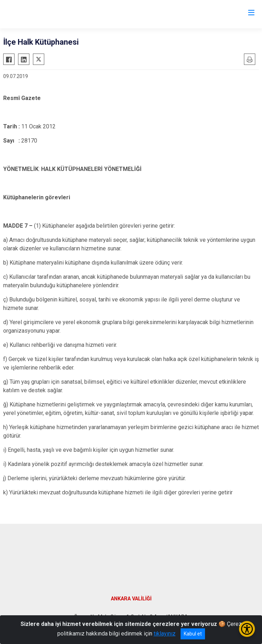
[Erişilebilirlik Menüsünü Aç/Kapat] (247, 629)
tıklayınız (165, 634)
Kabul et (193, 634)
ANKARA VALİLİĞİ (131, 599)
